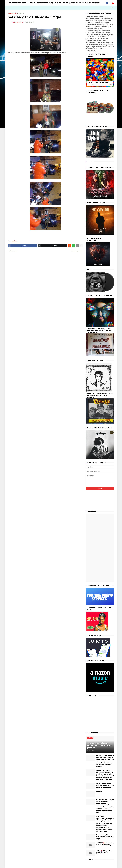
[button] (112, 8)
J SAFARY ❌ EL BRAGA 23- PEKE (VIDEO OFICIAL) (105, 844)
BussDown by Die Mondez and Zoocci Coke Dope (105, 837)
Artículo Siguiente (77, 251)
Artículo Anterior (14, 251)
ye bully (99, 792)
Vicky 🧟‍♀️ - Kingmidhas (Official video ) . (104, 852)
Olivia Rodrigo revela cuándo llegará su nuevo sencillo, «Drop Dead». (105, 785)
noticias (21, 13)
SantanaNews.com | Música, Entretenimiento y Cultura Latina (38, 3)
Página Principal (13, 13)
